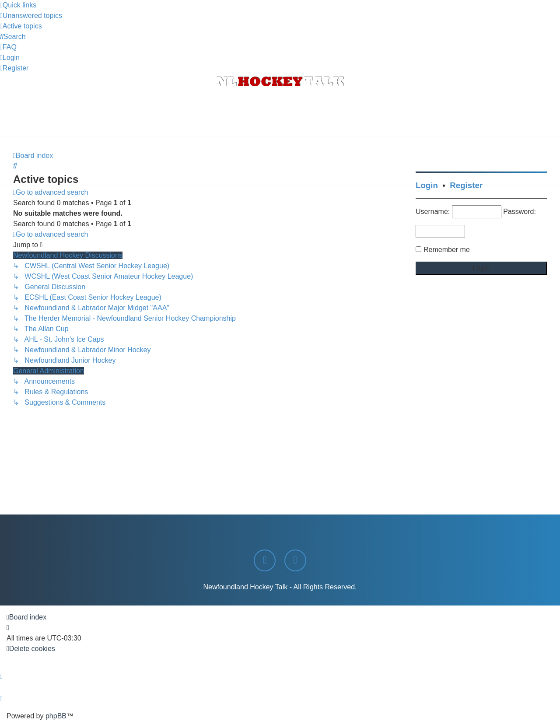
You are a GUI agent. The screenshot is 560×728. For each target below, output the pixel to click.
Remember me (447, 250)
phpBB (56, 716)
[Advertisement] (280, 113)
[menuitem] (31, 16)
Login (427, 185)
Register (466, 185)
